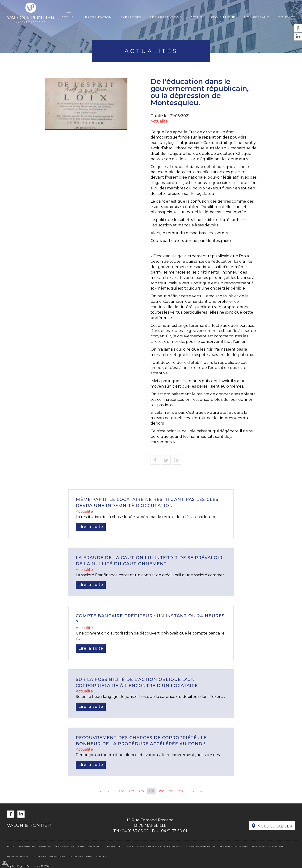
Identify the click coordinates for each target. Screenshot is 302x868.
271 (171, 791)
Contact (286, 17)
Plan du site (276, 846)
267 (131, 791)
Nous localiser (275, 826)
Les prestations (166, 17)
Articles (101, 856)
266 (121, 791)
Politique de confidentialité (48, 856)
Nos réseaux (257, 17)
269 (151, 791)
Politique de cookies (81, 856)
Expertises (131, 17)
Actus (196, 17)
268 (141, 791)
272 (181, 791)
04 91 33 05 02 (135, 831)
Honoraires (259, 846)
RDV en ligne (223, 17)
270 (161, 791)
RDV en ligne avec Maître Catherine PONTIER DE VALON (217, 846)
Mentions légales (18, 856)
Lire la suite (91, 527)
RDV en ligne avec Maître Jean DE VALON (159, 846)
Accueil (69, 17)
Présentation (99, 17)
